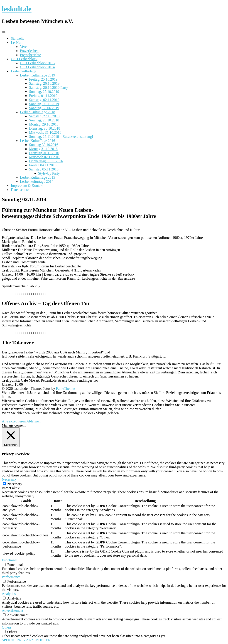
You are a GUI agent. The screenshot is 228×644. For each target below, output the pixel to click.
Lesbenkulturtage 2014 (37, 181)
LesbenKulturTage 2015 (38, 177)
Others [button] (7, 627)
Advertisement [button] (12, 611)
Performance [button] (11, 577)
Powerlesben (29, 51)
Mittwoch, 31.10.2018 (45, 132)
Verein (25, 47)
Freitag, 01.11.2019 (43, 96)
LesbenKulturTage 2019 (38, 75)
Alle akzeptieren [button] (14, 421)
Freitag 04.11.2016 (43, 165)
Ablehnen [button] (33, 421)
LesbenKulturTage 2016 (38, 141)
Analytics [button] (9, 594)
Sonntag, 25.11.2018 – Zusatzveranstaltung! (61, 137)
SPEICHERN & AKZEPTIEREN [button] (26, 640)
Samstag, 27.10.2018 (44, 116)
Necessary (15, 484)
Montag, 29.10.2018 (44, 124)
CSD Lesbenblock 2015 (37, 63)
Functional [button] (10, 560)
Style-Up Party (49, 173)
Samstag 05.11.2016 (44, 169)
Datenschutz (20, 190)
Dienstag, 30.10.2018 (45, 128)
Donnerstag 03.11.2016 (46, 161)
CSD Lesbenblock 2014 (37, 67)
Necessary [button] (9, 479)
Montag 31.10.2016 (43, 149)
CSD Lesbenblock (24, 59)
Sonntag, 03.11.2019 (44, 104)
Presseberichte (30, 55)
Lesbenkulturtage (23, 71)
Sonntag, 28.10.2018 (44, 120)
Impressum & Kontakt (27, 186)
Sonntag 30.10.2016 (44, 145)
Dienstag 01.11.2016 (44, 153)
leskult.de (17, 9)
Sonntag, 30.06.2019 (44, 108)
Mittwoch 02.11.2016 (45, 157)
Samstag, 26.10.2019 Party (49, 88)
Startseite (18, 38)
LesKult (17, 43)
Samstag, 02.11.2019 (44, 100)
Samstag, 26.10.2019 (44, 83)
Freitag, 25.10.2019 (43, 79)
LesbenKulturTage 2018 (38, 112)
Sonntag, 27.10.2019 (44, 92)
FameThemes (66, 389)
